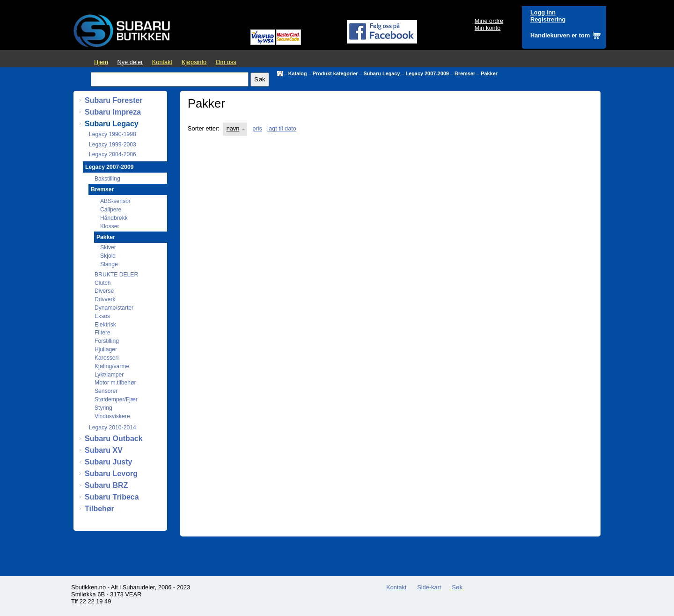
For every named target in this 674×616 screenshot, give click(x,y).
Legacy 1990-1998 (113, 134)
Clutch (103, 283)
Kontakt (162, 62)
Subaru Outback (114, 438)
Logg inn (543, 12)
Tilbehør (99, 509)
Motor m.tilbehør (115, 383)
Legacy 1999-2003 (113, 145)
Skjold (108, 256)
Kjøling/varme (112, 366)
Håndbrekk (114, 218)
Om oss (226, 62)
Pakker (489, 73)
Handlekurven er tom (560, 35)
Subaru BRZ (106, 485)
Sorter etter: (204, 128)
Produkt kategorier (335, 73)
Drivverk (105, 299)
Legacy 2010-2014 (113, 428)
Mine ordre (489, 21)
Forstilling (107, 341)
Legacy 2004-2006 (113, 154)
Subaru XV (104, 450)
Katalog (298, 73)
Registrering (548, 19)
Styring (103, 408)
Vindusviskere (112, 416)
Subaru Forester (114, 100)
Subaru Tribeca (112, 497)
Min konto (487, 28)
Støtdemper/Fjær (116, 399)
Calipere (111, 210)
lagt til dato (282, 128)
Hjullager (106, 349)
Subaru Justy (108, 462)
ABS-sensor (115, 201)
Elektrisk (105, 325)
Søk (457, 587)
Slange (109, 264)
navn (233, 128)
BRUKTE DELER (116, 275)
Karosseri (106, 358)
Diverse (104, 291)
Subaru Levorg (111, 474)
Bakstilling (107, 179)
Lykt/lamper (109, 375)
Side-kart (429, 587)
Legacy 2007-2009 (428, 73)
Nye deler (130, 62)
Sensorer (106, 391)
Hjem (101, 62)
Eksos (102, 316)
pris (257, 128)
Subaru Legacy (382, 73)
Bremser (465, 73)
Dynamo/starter (114, 308)
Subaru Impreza (113, 112)
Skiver (108, 247)
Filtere (103, 333)
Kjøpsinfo (194, 62)
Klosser (110, 226)
